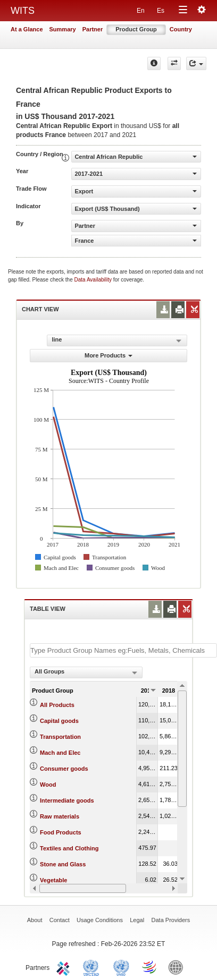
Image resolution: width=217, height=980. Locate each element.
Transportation (60, 737)
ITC (65, 967)
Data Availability (94, 280)
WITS (23, 11)
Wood (48, 785)
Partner (93, 29)
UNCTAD (93, 967)
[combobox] (86, 672)
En (141, 11)
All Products (57, 705)
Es (161, 11)
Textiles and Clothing (69, 848)
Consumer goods (64, 769)
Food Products (61, 832)
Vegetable (53, 880)
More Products (108, 355)
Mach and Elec (60, 753)
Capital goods (59, 721)
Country (181, 29)
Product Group (136, 29)
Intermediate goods (67, 800)
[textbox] (123, 650)
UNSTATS (121, 967)
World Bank (178, 967)
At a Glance (27, 29)
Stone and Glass (63, 864)
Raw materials (60, 816)
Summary (63, 29)
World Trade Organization (150, 967)
